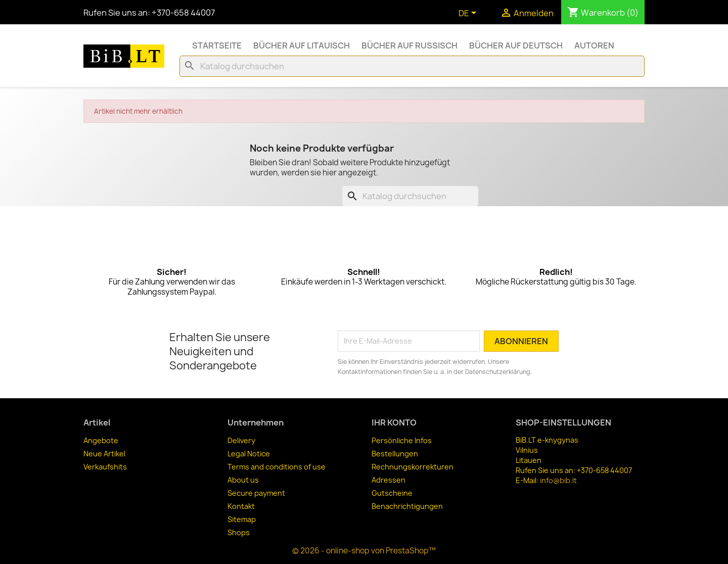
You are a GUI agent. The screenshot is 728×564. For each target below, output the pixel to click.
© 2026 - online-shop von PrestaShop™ (364, 551)
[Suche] (412, 66)
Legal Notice (249, 454)
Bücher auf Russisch (409, 45)
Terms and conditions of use (277, 467)
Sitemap (242, 519)
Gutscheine (392, 493)
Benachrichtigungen (407, 506)
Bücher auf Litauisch (302, 45)
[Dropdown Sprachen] (469, 14)
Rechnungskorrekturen (413, 467)
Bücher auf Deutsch (516, 45)
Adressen (389, 480)
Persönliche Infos (402, 440)
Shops (239, 532)
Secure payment (256, 493)
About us (243, 480)
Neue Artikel (104, 454)
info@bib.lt (558, 480)
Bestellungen (395, 454)
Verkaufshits (105, 467)
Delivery (241, 440)
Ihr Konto (394, 422)
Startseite (217, 45)
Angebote (101, 440)
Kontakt (241, 506)
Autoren (594, 45)
